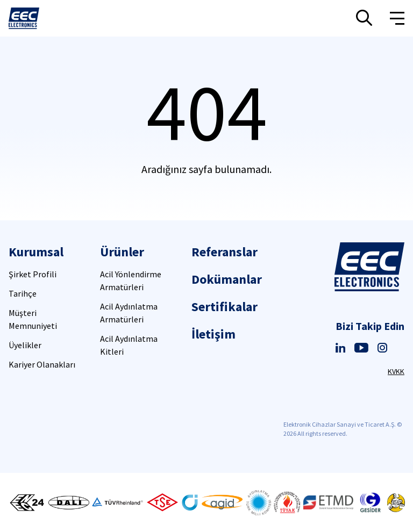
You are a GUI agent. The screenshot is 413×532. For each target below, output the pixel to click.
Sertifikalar (225, 307)
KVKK (396, 371)
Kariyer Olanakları (42, 364)
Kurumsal (36, 252)
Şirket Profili (33, 274)
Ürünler (122, 252)
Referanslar (225, 252)
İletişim (213, 334)
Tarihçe (23, 293)
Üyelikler (25, 345)
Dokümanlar (227, 279)
